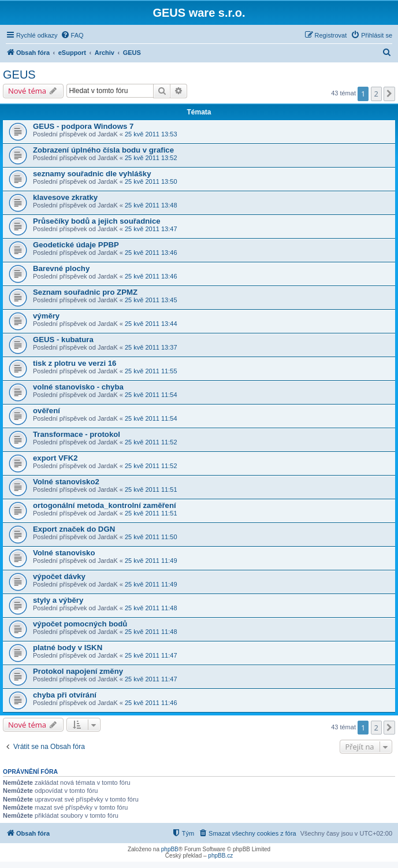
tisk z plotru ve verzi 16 (75, 363)
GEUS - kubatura (63, 340)
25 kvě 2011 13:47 (151, 229)
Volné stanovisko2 (66, 482)
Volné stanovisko (64, 553)
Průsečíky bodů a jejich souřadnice (97, 221)
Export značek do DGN (74, 529)
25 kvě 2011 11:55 (151, 371)
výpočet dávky (59, 576)
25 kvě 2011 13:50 (151, 181)
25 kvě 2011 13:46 (151, 253)
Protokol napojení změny (78, 671)
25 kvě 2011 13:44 (151, 324)
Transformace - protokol (77, 434)
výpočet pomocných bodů (80, 624)
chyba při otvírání (65, 695)
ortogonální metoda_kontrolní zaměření (105, 505)
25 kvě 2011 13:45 (151, 300)
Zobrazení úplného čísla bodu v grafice (103, 150)
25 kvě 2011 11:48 (151, 608)
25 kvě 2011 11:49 (151, 561)
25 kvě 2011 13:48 (151, 205)
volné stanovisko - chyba (78, 387)
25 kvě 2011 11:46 (151, 703)
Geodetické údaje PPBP (76, 245)
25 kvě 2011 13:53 (151, 134)
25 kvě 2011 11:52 (151, 442)
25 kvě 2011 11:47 (151, 655)
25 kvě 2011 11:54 (151, 395)
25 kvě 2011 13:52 (151, 158)
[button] (389, 94)
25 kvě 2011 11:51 (151, 489)
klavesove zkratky (65, 197)
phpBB (170, 849)
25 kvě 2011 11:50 (151, 537)
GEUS (19, 75)
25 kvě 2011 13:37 (151, 347)
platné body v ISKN (68, 648)
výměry (46, 316)
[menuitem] (72, 35)
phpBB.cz (220, 856)
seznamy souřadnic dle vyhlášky (92, 174)
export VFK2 (55, 458)
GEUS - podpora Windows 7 (83, 126)
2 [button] (376, 94)
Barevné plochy (61, 268)
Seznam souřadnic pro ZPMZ (85, 292)
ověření (47, 411)
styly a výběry (58, 600)
